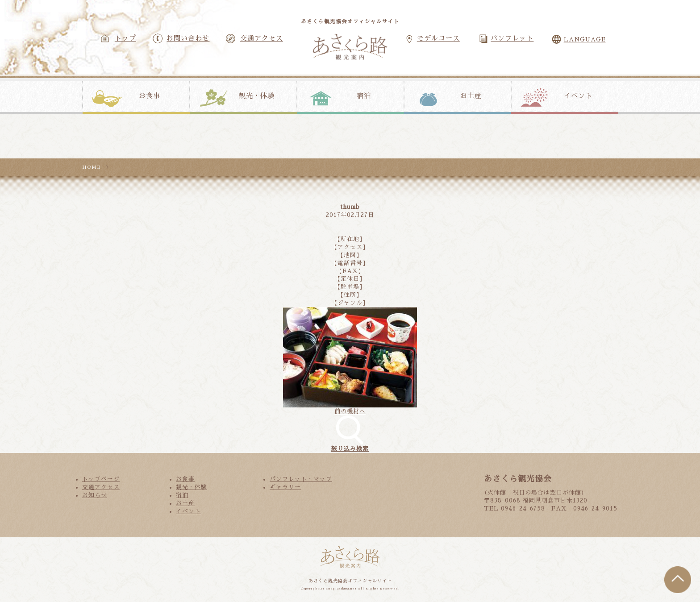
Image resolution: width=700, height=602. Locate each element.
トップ (125, 38)
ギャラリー (285, 487)
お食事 (150, 96)
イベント (578, 96)
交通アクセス (262, 38)
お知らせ (95, 495)
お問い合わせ (188, 38)
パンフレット (512, 38)
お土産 (471, 96)
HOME (92, 167)
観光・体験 (257, 96)
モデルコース (438, 38)
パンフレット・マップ (301, 479)
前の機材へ (350, 411)
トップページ (101, 479)
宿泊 (364, 96)
